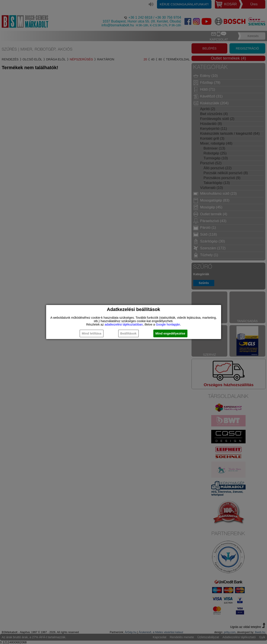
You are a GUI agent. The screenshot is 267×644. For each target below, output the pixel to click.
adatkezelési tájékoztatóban (124, 324)
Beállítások (128, 333)
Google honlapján (168, 324)
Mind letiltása (91, 333)
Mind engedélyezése (170, 333)
